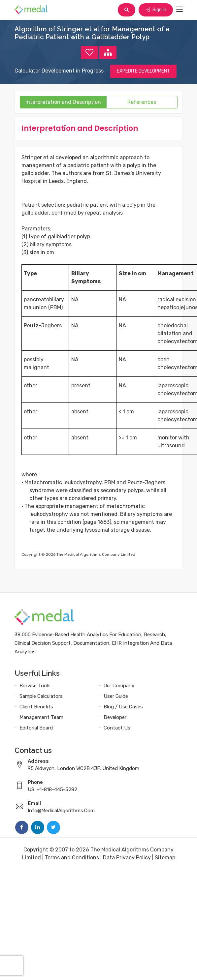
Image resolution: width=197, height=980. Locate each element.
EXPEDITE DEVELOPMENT (143, 71)
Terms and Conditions (72, 858)
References (142, 102)
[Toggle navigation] (180, 10)
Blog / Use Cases (123, 707)
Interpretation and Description (63, 102)
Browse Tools (35, 686)
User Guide (116, 696)
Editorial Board (36, 728)
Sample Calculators (41, 696)
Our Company (119, 686)
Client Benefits (36, 707)
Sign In (156, 10)
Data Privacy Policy (127, 858)
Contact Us (117, 728)
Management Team (41, 717)
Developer (115, 717)
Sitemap (165, 858)
